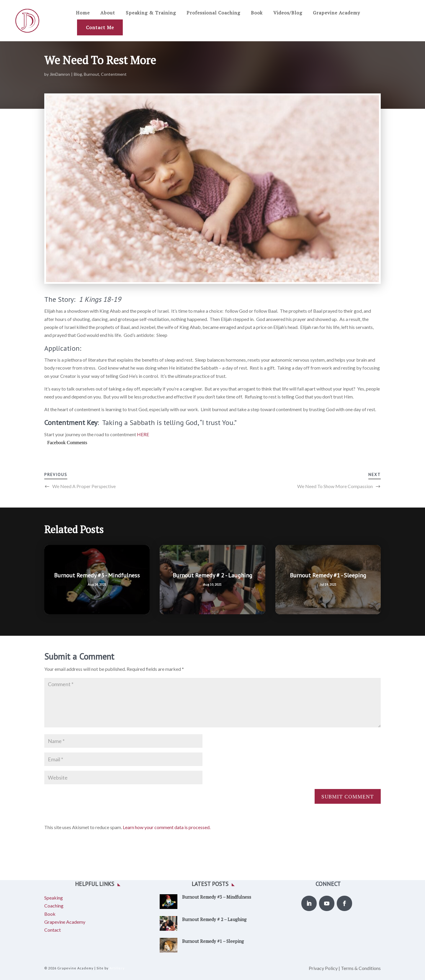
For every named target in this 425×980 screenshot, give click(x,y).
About (108, 13)
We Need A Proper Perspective (84, 486)
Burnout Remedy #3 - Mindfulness (97, 575)
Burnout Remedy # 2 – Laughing (214, 919)
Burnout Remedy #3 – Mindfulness (217, 897)
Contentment (114, 74)
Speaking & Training (151, 13)
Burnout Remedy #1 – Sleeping (213, 941)
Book (257, 13)
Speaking (54, 898)
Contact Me (100, 27)
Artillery (117, 968)
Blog (78, 74)
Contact (53, 930)
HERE (143, 434)
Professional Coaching (213, 13)
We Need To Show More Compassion (335, 486)
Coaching (54, 906)
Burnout (91, 74)
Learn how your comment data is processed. (167, 827)
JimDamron (60, 74)
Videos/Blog (288, 13)
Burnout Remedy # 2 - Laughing (212, 575)
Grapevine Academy (336, 13)
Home (83, 13)
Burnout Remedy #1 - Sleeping (328, 575)
